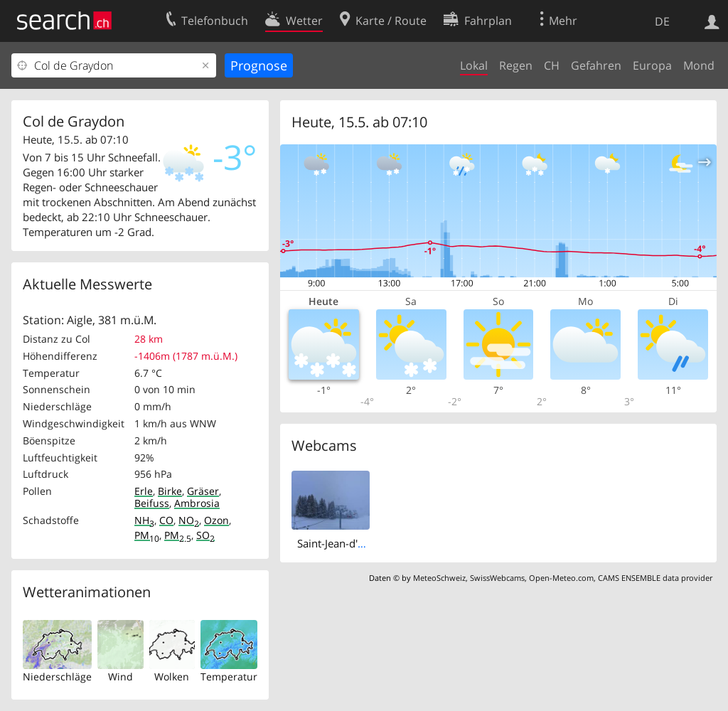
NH (144, 520)
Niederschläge (57, 677)
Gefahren (596, 65)
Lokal (474, 65)
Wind (121, 677)
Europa (652, 65)
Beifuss (152, 503)
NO (189, 520)
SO (205, 535)
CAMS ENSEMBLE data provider (655, 578)
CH (552, 65)
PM (147, 535)
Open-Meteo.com (561, 578)
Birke (170, 491)
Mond (699, 65)
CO (166, 520)
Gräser (203, 491)
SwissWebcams (497, 578)
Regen (516, 65)
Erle (144, 491)
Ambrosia (197, 503)
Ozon (216, 520)
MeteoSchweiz (439, 578)
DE (662, 21)
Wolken (172, 677)
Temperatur (229, 677)
